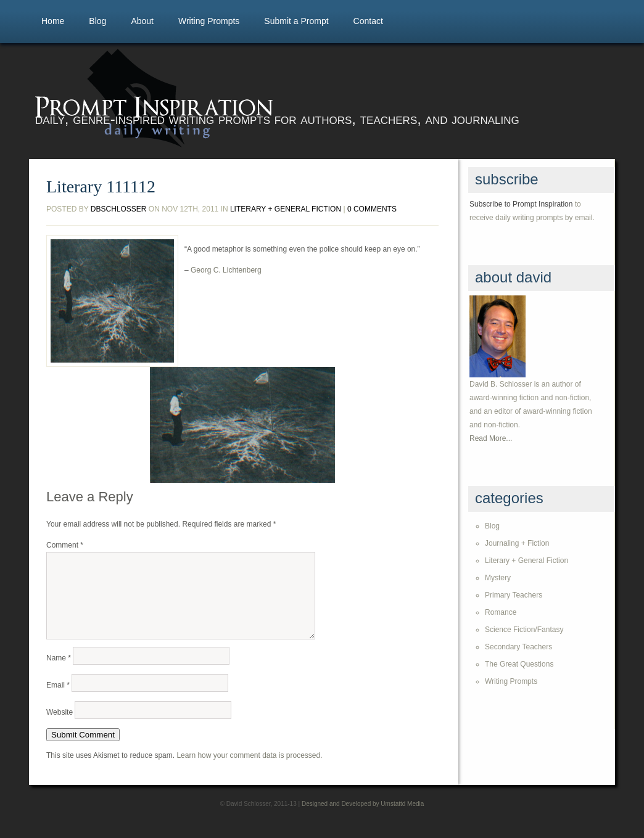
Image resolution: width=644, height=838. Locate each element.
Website (60, 727)
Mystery (498, 578)
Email (58, 700)
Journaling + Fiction (517, 543)
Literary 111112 (101, 187)
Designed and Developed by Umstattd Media (363, 819)
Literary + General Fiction (286, 209)
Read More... (491, 438)
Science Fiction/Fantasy (524, 630)
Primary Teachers (514, 595)
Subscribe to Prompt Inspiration (521, 204)
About (142, 21)
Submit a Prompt (296, 21)
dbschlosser (119, 209)
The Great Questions (519, 664)
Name (59, 673)
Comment (65, 545)
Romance (501, 612)
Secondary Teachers (518, 647)
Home (53, 21)
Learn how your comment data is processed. (249, 770)
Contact (368, 21)
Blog (97, 21)
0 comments (372, 209)
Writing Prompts (209, 21)
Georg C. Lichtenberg (226, 270)
